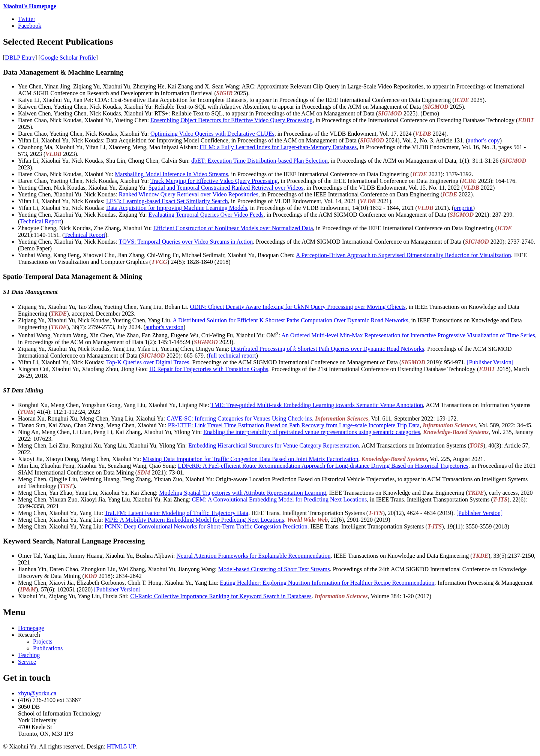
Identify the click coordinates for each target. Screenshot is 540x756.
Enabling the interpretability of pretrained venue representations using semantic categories (312, 432)
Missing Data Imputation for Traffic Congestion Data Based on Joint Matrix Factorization (250, 459)
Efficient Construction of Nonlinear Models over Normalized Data (233, 228)
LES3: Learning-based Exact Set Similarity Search (167, 201)
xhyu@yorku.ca (37, 693)
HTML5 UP (121, 746)
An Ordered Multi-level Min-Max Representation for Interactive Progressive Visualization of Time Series (408, 335)
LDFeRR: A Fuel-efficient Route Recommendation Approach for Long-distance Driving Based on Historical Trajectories (323, 466)
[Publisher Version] (490, 362)
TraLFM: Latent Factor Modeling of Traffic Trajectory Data (177, 513)
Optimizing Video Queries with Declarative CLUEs (212, 134)
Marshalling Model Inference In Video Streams (171, 174)
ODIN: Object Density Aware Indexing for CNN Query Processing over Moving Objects (298, 307)
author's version (164, 327)
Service (27, 662)
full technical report (232, 356)
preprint (463, 208)
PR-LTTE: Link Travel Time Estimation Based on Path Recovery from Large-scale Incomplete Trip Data (294, 425)
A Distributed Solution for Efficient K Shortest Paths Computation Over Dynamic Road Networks (290, 320)
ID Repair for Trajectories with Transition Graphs (209, 369)
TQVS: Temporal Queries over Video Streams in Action (186, 242)
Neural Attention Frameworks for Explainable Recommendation (253, 556)
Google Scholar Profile (68, 58)
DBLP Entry (20, 58)
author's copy (484, 140)
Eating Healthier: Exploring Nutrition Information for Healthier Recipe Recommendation (327, 583)
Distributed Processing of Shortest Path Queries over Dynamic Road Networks (327, 349)
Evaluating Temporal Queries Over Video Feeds (206, 215)
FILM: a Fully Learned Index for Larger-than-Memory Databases (278, 147)
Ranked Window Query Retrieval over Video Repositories (189, 194)
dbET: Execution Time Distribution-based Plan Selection (259, 161)
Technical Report (40, 221)
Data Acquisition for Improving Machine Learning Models (177, 208)
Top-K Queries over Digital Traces (148, 362)
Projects (43, 641)
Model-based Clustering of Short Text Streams (274, 569)
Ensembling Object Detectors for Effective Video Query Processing (232, 120)
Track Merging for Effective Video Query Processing (214, 181)
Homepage (31, 628)
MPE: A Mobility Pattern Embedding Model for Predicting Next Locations (194, 520)
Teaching (29, 655)
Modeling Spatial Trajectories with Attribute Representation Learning (242, 493)
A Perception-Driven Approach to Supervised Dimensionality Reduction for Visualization (403, 255)
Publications (48, 648)
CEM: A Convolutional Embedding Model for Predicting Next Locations (280, 499)
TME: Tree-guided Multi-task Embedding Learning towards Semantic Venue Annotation (317, 405)
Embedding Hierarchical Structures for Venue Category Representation (274, 445)
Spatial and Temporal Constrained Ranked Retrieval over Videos (226, 188)
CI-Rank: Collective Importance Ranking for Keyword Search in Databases (221, 596)
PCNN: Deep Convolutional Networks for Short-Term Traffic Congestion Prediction (206, 526)
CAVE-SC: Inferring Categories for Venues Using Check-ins (239, 418)
